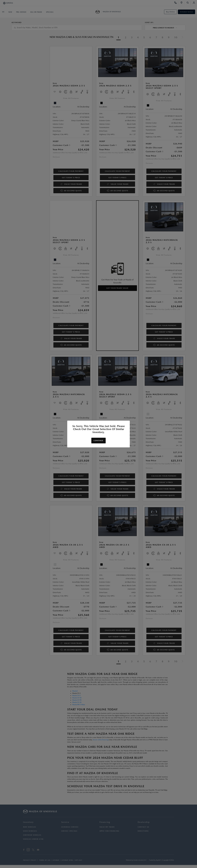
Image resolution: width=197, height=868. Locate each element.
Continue (98, 441)
